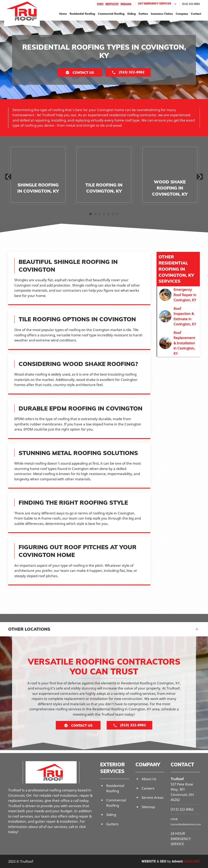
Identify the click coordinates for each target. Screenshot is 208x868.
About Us (149, 779)
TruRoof (177, 779)
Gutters (143, 14)
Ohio (100, 4)
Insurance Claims (162, 14)
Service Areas (153, 797)
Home (63, 14)
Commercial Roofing (111, 14)
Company (182, 14)
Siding (131, 14)
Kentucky (112, 4)
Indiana (126, 4)
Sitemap (148, 807)
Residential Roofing (82, 14)
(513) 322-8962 (191, 4)
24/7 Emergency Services (158, 4)
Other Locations (29, 629)
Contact (196, 14)
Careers (148, 788)
